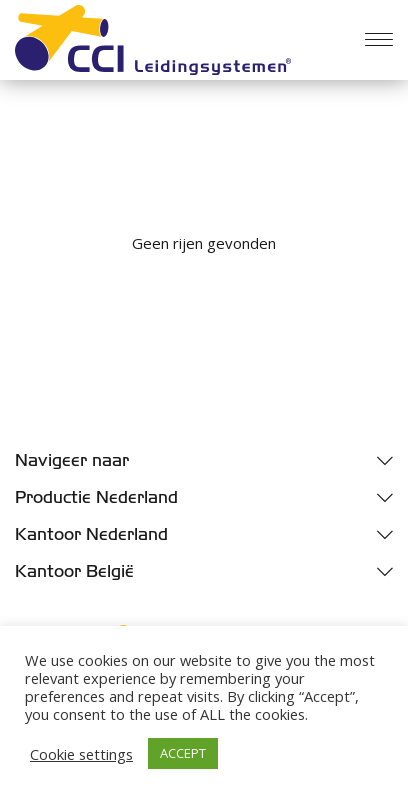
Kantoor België (74, 571)
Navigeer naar (72, 460)
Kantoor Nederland (91, 534)
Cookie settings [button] (81, 754)
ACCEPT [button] (183, 753)
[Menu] (379, 40)
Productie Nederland (96, 497)
